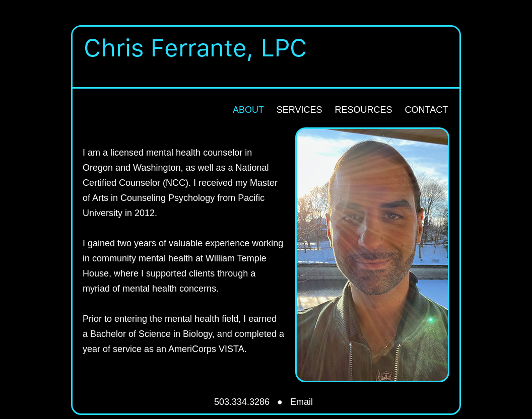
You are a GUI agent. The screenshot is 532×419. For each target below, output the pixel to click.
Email (302, 402)
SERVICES (300, 110)
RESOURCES (363, 110)
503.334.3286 (242, 402)
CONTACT (426, 110)
